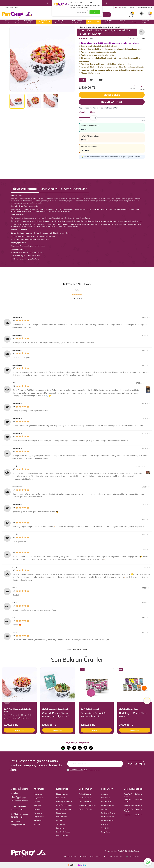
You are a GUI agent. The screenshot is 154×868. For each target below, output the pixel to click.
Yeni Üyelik (105, 828)
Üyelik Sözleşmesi (85, 798)
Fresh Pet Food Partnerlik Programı (133, 810)
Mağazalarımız (39, 817)
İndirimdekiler (106, 802)
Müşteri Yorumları (108, 817)
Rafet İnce (37, 805)
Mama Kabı (60, 821)
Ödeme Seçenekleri (74, 189)
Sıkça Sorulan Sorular (145, 8)
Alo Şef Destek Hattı (10, 8)
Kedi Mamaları (61, 798)
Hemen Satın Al (112, 102)
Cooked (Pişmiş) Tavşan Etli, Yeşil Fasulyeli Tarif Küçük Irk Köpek (56, 715)
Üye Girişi (105, 824)
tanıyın (121, 8)
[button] (47, 3)
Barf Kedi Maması (63, 836)
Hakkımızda (38, 794)
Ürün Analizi (49, 189)
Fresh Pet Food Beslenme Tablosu (133, 801)
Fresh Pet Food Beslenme (133, 805)
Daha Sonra (81, 12)
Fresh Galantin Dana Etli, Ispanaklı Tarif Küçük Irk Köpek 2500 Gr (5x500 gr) (19, 717)
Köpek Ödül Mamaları (64, 805)
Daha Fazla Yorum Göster (77, 650)
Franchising (38, 813)
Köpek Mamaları (62, 794)
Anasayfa (105, 794)
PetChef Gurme (62, 817)
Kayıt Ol (135, 764)
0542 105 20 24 (17, 817)
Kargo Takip (106, 832)
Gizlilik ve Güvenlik (85, 809)
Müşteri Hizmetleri (108, 805)
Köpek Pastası (61, 813)
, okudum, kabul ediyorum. (84, 770)
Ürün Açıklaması (25, 189)
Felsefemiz (38, 802)
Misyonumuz (38, 798)
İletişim (132, 8)
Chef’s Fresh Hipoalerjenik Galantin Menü (99, 27)
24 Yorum (87, 38)
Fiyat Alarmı (134, 88)
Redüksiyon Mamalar (64, 809)
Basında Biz (38, 821)
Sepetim (104, 809)
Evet (95, 12)
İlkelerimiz (37, 809)
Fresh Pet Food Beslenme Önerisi (133, 795)
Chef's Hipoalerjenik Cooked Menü (55, 709)
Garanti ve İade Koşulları (87, 805)
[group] (42, 59)
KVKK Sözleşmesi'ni (76, 770)
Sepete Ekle (112, 95)
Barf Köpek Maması (63, 832)
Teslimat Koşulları (85, 794)
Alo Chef (37, 824)
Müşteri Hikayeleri (108, 821)
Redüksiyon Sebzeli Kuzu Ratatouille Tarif (95, 715)
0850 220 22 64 (17, 809)
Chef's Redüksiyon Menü (90, 709)
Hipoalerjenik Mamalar (64, 802)
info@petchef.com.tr (18, 825)
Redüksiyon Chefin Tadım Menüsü (134, 715)
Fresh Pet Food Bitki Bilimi (133, 815)
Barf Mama (60, 828)
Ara (107, 15)
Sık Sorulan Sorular (108, 813)
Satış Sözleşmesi (85, 802)
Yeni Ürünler (61, 824)
